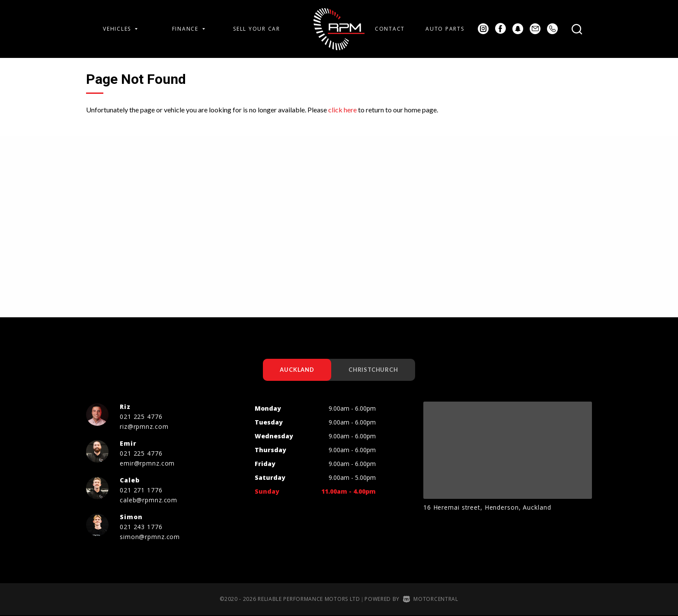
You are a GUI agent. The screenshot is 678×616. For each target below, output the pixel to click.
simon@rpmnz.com (150, 537)
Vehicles (120, 29)
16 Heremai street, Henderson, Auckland (487, 508)
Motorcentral (431, 599)
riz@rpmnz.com (144, 427)
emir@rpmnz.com (147, 464)
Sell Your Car (257, 29)
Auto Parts (445, 29)
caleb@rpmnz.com (149, 500)
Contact (390, 29)
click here (342, 110)
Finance (189, 29)
